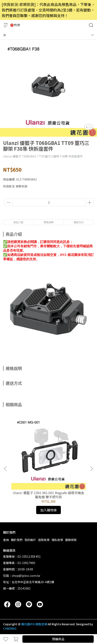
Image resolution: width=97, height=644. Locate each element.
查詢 (6, 540)
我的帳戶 (30, 540)
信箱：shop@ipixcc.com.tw (22, 576)
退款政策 (44, 540)
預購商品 (58, 639)
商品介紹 (18, 222)
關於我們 (17, 540)
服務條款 (71, 540)
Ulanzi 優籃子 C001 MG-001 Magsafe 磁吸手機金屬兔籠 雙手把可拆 (48, 495)
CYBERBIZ (10, 628)
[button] (91, 469)
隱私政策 (57, 540)
